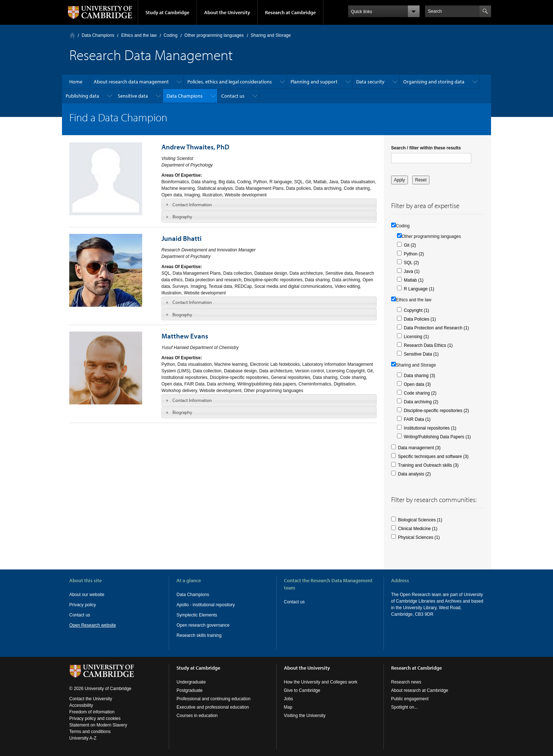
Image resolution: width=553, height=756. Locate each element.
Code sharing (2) (420, 393)
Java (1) (412, 271)
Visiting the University (305, 716)
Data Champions (98, 35)
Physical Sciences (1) (419, 537)
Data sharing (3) (420, 376)
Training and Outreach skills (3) (428, 465)
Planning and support (314, 82)
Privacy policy (83, 605)
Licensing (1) (416, 337)
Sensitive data (133, 96)
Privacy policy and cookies (95, 718)
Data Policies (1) (420, 319)
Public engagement (410, 699)
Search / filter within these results (426, 148)
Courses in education (197, 716)
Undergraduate (191, 682)
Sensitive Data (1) (421, 354)
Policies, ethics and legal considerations (230, 82)
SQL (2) (412, 263)
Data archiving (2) (421, 402)
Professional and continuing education (213, 699)
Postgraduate (189, 690)
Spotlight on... (404, 707)
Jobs (289, 699)
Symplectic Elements (197, 615)
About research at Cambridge (420, 690)
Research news (406, 682)
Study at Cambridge (167, 12)
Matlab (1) (414, 280)
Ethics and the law (139, 35)
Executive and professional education (213, 707)
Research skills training (199, 635)
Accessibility (81, 705)
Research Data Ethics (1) (428, 345)
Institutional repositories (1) (430, 428)
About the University (227, 12)
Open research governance (203, 625)
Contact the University (91, 699)
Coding (171, 35)
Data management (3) (419, 448)
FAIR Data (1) (417, 419)
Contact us (233, 96)
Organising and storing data (434, 82)
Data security (370, 82)
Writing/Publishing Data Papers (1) (437, 437)
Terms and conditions (90, 732)
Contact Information (192, 204)
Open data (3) (417, 384)
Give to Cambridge (302, 690)
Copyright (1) (416, 310)
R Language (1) (419, 289)
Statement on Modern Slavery (98, 725)
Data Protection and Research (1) (437, 328)
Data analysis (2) (414, 474)
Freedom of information (92, 712)
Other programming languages (214, 35)
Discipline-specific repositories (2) (437, 411)
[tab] (269, 204)
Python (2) (414, 254)
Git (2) (410, 245)
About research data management (131, 82)
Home (72, 35)
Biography (182, 216)
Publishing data (82, 96)
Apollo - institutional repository (206, 605)
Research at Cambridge (290, 12)
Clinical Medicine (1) (418, 529)
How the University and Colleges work (321, 682)
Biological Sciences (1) (420, 520)
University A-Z (83, 738)
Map (288, 707)
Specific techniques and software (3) (433, 457)
